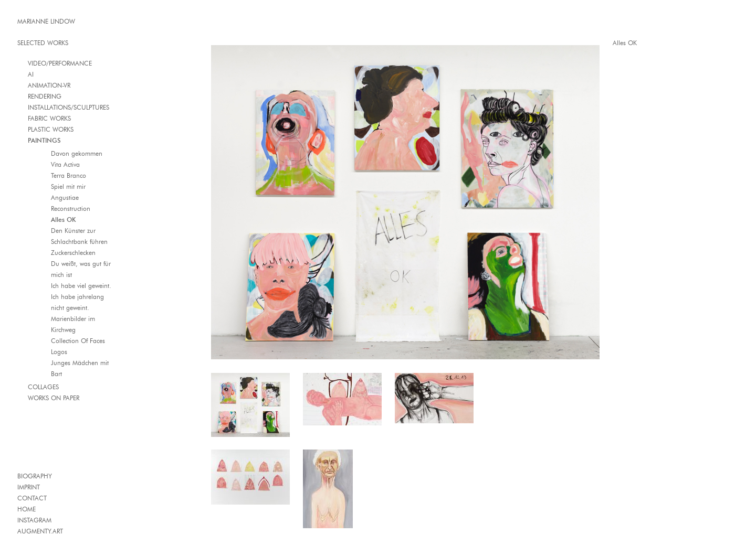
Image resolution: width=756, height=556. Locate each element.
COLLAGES (43, 387)
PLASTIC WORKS (51, 129)
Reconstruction (71, 208)
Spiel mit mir (68, 186)
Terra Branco (69, 175)
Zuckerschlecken (73, 253)
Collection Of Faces (78, 341)
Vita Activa (65, 164)
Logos (59, 352)
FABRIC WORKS (49, 118)
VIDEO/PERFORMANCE (60, 63)
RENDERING (45, 96)
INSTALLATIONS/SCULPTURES (69, 107)
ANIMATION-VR (49, 85)
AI (31, 74)
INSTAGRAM (34, 520)
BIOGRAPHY (35, 476)
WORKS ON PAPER (54, 398)
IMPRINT (29, 487)
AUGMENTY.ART (40, 531)
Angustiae (65, 197)
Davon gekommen (77, 153)
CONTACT (32, 498)
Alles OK (63, 220)
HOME (27, 509)
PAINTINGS (44, 140)
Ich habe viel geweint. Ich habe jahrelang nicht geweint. (81, 297)
